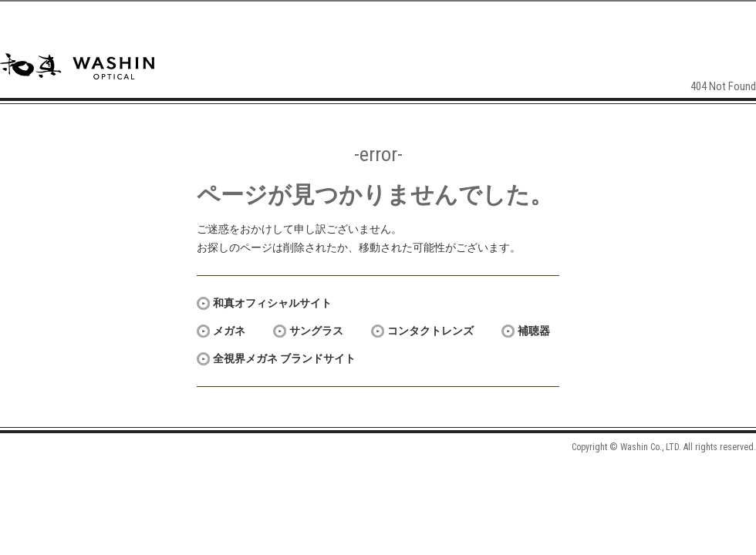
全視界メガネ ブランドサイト (284, 358)
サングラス (316, 331)
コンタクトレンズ (430, 331)
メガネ (229, 331)
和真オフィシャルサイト (272, 303)
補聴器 (534, 331)
